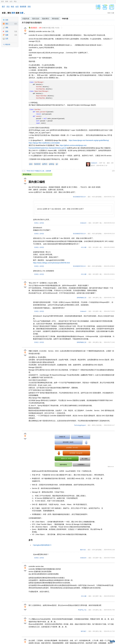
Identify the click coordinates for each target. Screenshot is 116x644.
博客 (7, 27)
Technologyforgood (80, 425)
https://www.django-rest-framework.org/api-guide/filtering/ (89, 140)
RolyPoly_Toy (82, 610)
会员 (11, 1)
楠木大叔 (83, 550)
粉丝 (12, 6)
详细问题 (65, 19)
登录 (13, 13)
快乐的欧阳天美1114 (79, 197)
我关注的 (36, 19)
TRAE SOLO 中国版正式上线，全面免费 (39, 171)
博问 (7, 24)
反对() (42, 223)
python (45, 164)
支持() (36, 223)
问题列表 (26, 19)
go (57, 164)
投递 (16, 31)
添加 (16, 35)
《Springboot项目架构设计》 (42, 545)
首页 (2, 1)
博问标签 (55, 19)
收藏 (7, 35)
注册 (22, 13)
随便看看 (23, 6)
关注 (8, 6)
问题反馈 (7, 44)
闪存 (7, 20)
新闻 (7, 1)
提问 (16, 24)
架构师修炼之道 (82, 298)
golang (52, 164)
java (31, 164)
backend (37, 164)
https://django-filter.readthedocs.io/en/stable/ (44, 143)
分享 (113, 171)
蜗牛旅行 (84, 631)
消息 (29, 6)
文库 (7, 38)
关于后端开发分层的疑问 (32, 23)
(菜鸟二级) (98, 298)
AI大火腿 (84, 247)
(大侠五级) (98, 425)
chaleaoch (94, 163)
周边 (15, 1)
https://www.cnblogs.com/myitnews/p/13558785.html (51, 263)
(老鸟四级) (98, 197)
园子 (4, 6)
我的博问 (46, 19)
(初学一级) (98, 223)
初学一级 (102, 163)
